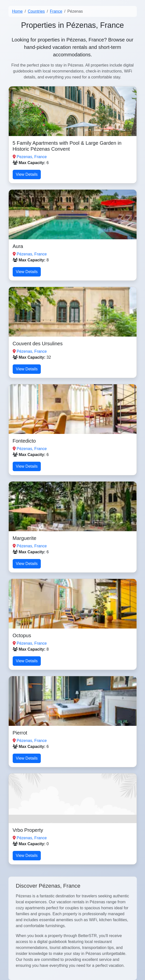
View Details (27, 174)
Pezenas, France (32, 157)
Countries (36, 11)
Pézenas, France (32, 254)
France (56, 11)
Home (18, 11)
